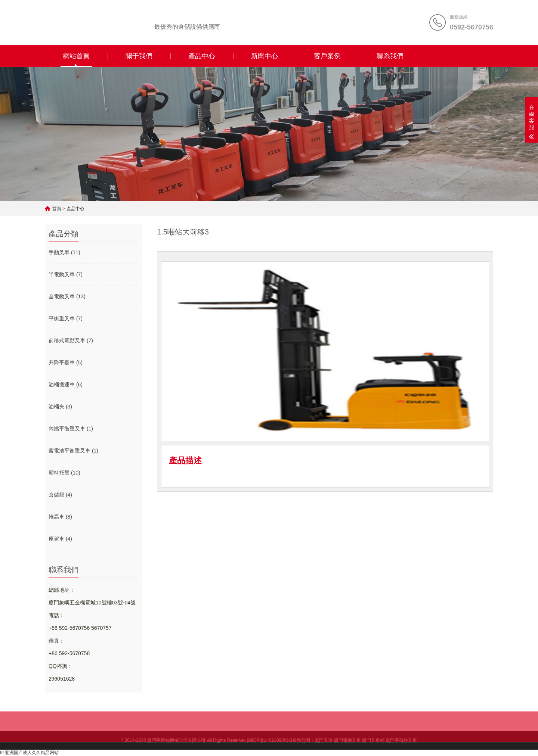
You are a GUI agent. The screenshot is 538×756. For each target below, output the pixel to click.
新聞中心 (265, 56)
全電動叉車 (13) (67, 296)
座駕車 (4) (60, 539)
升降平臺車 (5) (66, 363)
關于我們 (139, 56)
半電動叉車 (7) (66, 274)
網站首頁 (76, 56)
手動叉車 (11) (64, 252)
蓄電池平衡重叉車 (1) (73, 451)
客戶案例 (327, 56)
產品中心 (202, 56)
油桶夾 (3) (60, 407)
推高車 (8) (60, 517)
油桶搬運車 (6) (66, 385)
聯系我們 (390, 56)
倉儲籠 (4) (60, 495)
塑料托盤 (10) (64, 473)
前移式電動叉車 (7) (71, 340)
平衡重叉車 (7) (66, 318)
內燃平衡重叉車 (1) (71, 429)
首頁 (57, 209)
